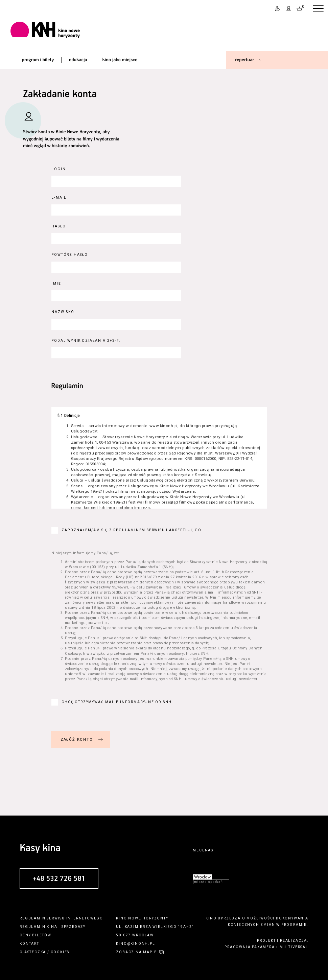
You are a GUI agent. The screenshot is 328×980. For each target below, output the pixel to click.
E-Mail (59, 197)
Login (58, 169)
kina (52, 927)
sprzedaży (74, 927)
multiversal (294, 947)
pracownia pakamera (250, 947)
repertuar (244, 60)
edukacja (78, 60)
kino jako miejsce (120, 60)
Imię (56, 283)
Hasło (58, 226)
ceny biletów (36, 935)
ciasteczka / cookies (44, 952)
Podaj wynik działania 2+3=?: (86, 341)
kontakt (29, 944)
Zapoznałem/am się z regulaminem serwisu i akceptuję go (131, 530)
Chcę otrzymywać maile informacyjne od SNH (117, 702)
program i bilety (38, 60)
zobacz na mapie (136, 952)
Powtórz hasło (69, 255)
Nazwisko (63, 312)
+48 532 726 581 (59, 879)
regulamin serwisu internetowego (61, 918)
